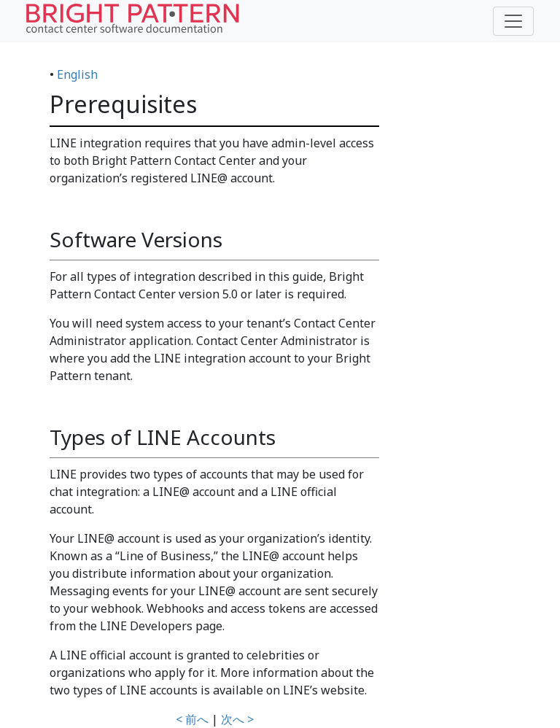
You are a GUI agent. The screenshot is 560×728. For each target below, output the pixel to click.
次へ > (237, 719)
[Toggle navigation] (513, 21)
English (77, 74)
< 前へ (192, 719)
